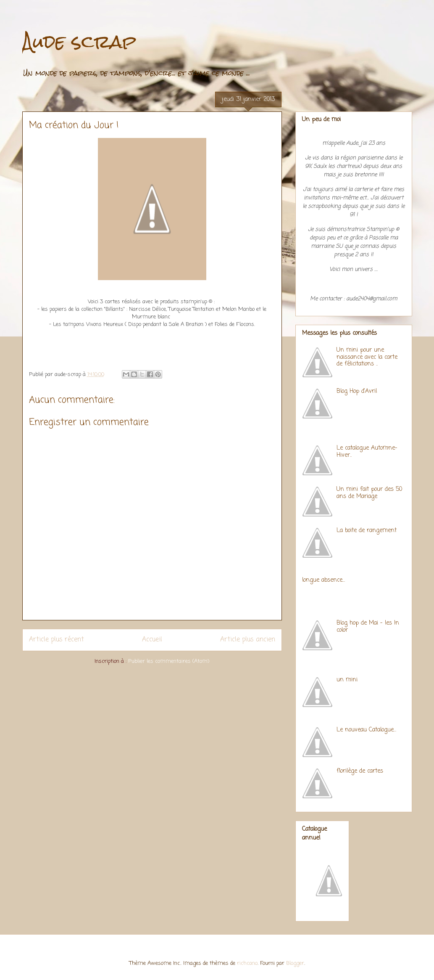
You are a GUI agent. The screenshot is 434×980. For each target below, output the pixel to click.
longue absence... (324, 580)
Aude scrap (79, 42)
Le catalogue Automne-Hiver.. (367, 452)
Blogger (295, 963)
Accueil (152, 640)
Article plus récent (57, 640)
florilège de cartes (360, 771)
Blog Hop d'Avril (357, 391)
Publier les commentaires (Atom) (169, 661)
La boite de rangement (367, 531)
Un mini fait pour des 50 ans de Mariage (369, 493)
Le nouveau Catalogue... (366, 730)
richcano (247, 963)
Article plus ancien (248, 640)
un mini (347, 680)
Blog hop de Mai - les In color (368, 627)
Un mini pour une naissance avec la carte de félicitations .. (367, 357)
